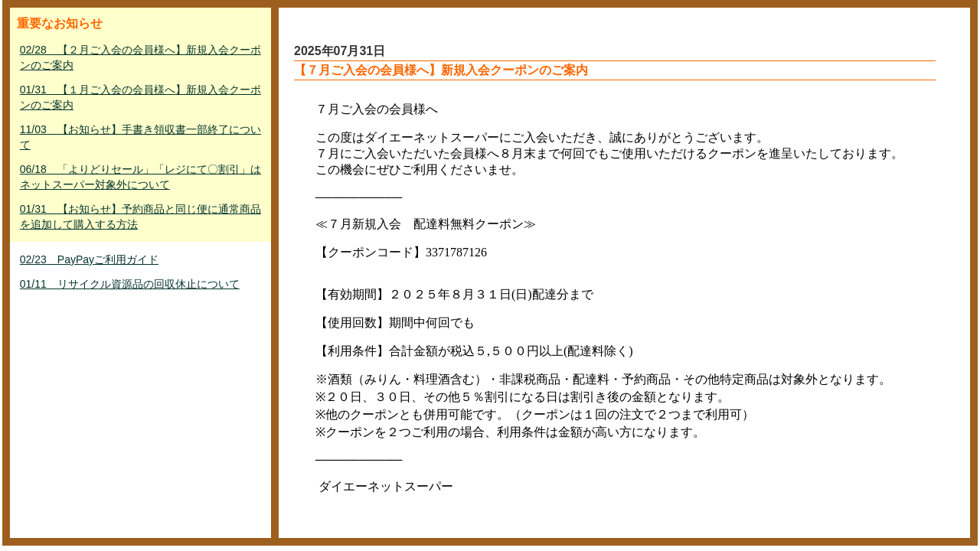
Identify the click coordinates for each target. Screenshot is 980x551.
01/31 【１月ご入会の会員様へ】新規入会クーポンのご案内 (140, 97)
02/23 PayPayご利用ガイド (89, 259)
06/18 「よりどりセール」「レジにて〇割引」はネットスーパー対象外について (140, 177)
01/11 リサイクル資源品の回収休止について (130, 284)
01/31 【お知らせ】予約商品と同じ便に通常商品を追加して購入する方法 (140, 217)
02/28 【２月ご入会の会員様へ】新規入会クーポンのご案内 (140, 57)
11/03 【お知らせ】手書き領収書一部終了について (140, 137)
